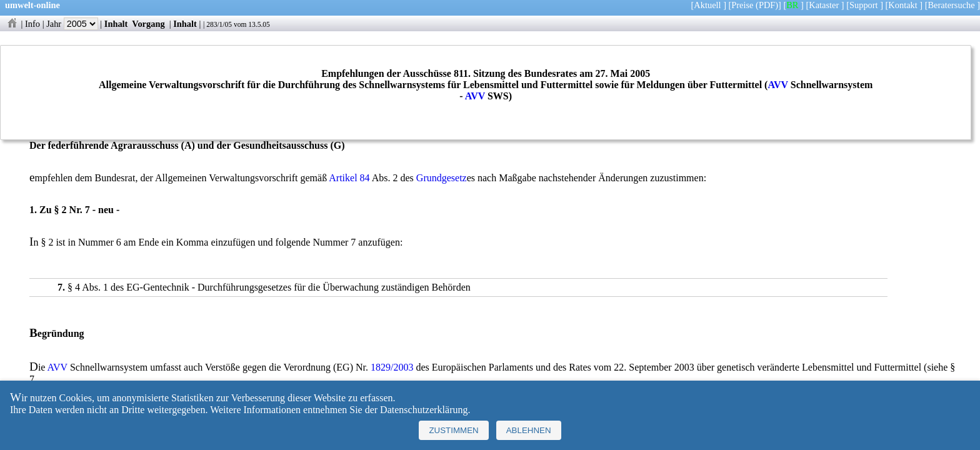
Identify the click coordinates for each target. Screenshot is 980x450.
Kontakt (902, 5)
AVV (777, 85)
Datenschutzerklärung (424, 410)
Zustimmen (453, 430)
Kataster (824, 5)
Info (32, 24)
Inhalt (116, 24)
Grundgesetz (442, 178)
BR (792, 5)
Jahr (72, 24)
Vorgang (148, 24)
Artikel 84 (349, 178)
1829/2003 (392, 367)
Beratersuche (952, 5)
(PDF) (767, 5)
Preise (742, 5)
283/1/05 (219, 24)
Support (864, 5)
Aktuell (707, 5)
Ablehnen (529, 430)
